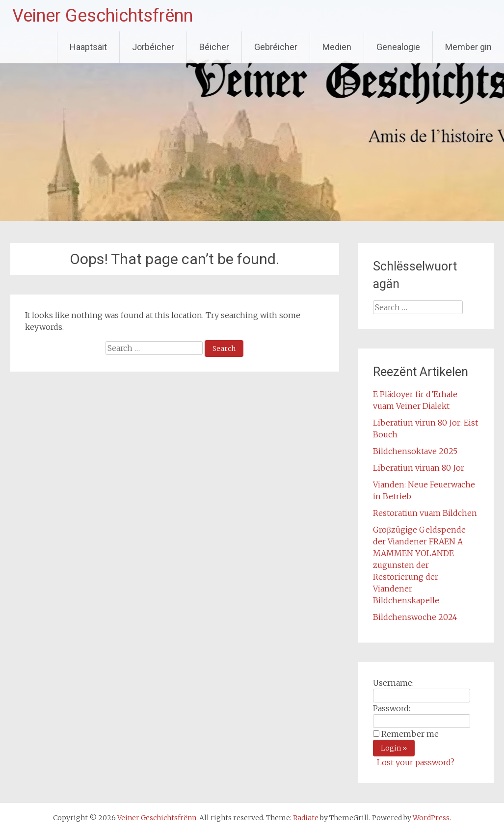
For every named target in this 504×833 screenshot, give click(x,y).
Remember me (410, 734)
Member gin (468, 47)
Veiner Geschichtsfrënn (103, 16)
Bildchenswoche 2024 (415, 617)
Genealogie (398, 47)
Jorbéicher (153, 47)
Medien (337, 47)
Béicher (214, 47)
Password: (392, 708)
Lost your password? (416, 762)
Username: (393, 683)
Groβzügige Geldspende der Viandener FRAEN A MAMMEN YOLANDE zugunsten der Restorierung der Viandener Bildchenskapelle (419, 565)
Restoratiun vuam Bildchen (425, 513)
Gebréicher (276, 47)
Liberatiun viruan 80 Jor (419, 468)
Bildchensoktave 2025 (415, 451)
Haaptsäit (88, 47)
